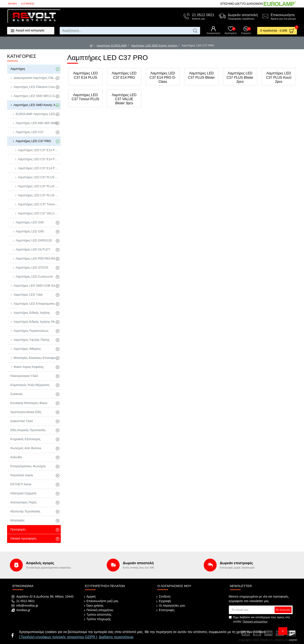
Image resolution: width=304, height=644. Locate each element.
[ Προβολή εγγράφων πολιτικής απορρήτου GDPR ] (58, 637)
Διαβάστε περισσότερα (116, 637)
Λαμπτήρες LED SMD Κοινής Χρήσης (154, 45)
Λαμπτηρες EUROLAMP (112, 45)
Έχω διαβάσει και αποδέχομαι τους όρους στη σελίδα (259, 620)
